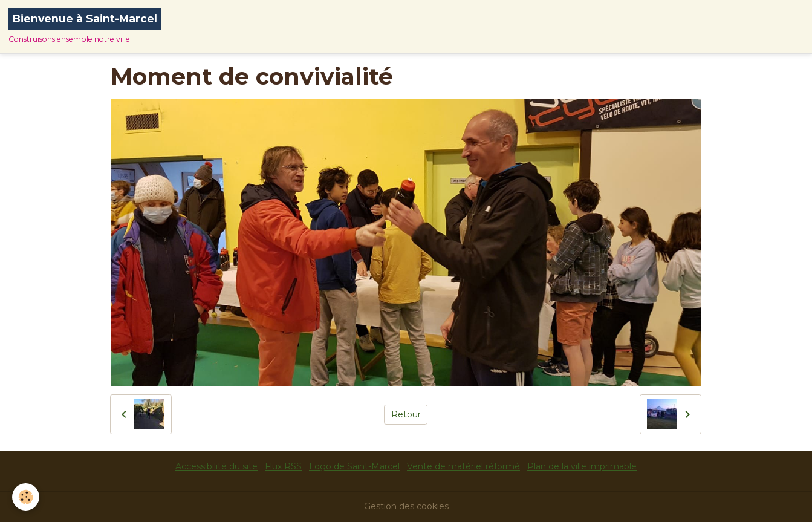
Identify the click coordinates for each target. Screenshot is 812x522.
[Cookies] (26, 497)
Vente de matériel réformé (463, 466)
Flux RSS (283, 466)
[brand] (85, 27)
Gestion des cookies (406, 506)
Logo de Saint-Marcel (354, 466)
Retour (406, 414)
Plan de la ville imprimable (582, 466)
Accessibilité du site (216, 466)
